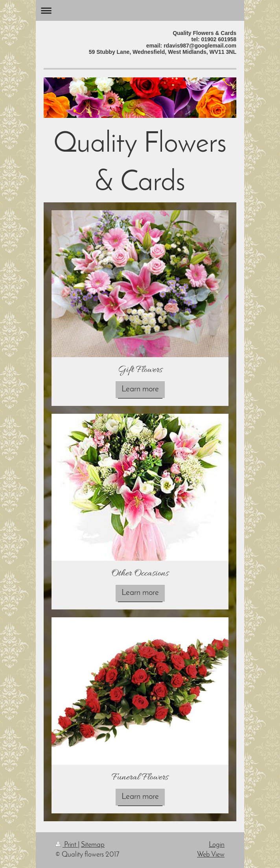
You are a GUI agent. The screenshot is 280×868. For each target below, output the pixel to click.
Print (67, 845)
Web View (211, 855)
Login (217, 845)
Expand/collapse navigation (140, 10)
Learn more (140, 389)
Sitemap (93, 845)
